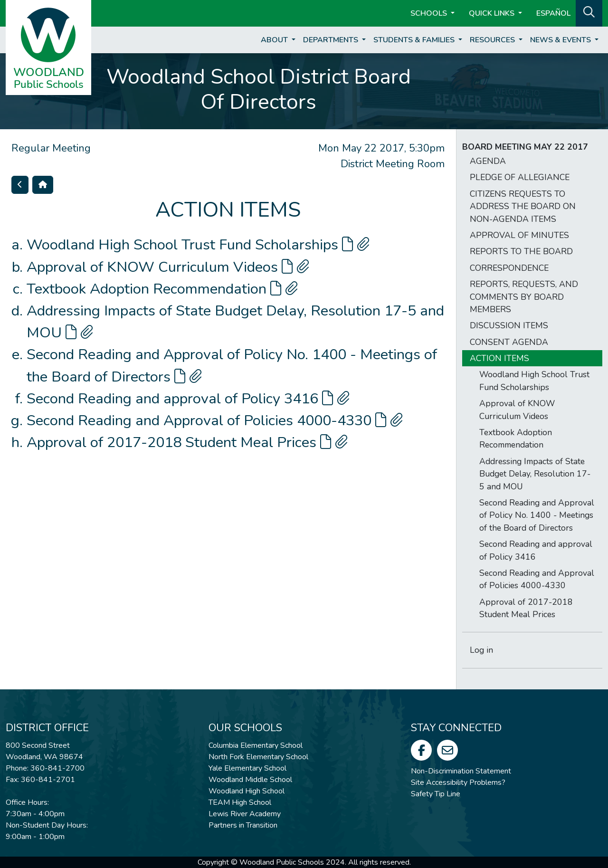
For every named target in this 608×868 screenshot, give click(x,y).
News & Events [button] (561, 40)
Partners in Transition (243, 825)
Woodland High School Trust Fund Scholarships (198, 245)
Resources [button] (493, 40)
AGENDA (488, 161)
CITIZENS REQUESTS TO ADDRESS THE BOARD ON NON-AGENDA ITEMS (523, 206)
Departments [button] (332, 40)
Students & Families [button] (415, 40)
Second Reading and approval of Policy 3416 (188, 399)
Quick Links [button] (493, 13)
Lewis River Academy (245, 814)
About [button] (275, 40)
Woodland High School (247, 791)
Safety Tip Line (436, 794)
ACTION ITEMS (499, 358)
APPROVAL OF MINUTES (519, 235)
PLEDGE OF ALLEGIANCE (520, 177)
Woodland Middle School (250, 780)
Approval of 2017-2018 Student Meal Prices (187, 442)
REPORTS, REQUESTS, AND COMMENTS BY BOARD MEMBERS (524, 297)
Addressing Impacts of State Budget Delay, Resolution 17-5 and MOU (535, 474)
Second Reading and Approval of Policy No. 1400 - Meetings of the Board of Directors (537, 515)
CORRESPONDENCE (509, 268)
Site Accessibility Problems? (458, 782)
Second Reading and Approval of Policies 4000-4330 (215, 420)
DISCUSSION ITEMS (509, 325)
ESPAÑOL (553, 13)
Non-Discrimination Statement (461, 771)
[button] (589, 12)
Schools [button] (430, 13)
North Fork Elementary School (258, 757)
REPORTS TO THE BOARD (521, 251)
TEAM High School (240, 802)
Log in (481, 650)
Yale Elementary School (247, 768)
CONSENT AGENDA (509, 342)
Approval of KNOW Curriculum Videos (168, 267)
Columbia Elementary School (256, 745)
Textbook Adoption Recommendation (162, 289)
